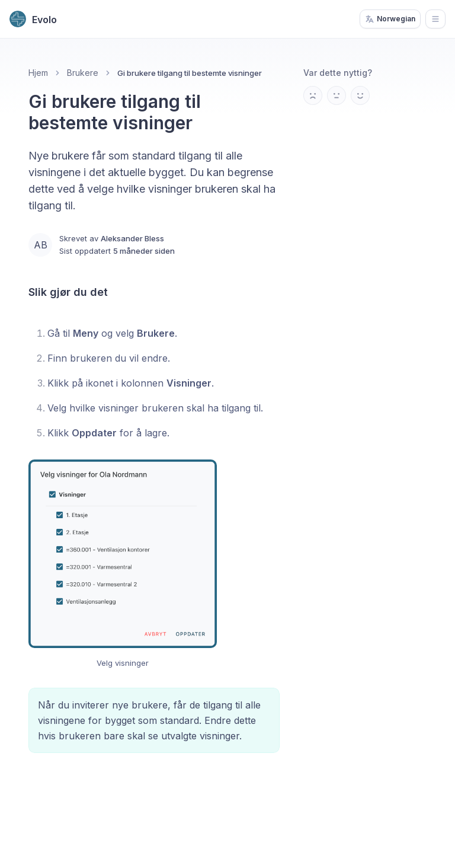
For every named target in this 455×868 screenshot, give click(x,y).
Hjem (38, 73)
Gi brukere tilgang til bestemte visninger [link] (190, 73)
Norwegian (390, 19)
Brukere (83, 73)
